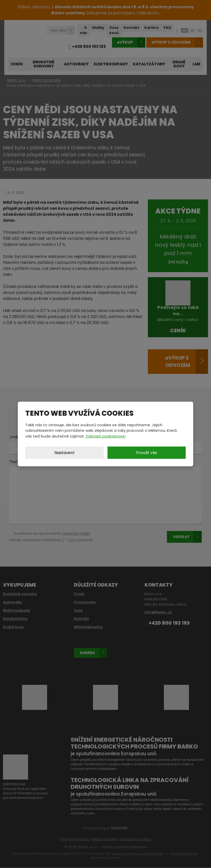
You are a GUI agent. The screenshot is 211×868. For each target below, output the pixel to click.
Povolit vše (147, 453)
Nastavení (64, 453)
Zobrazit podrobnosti (105, 436)
